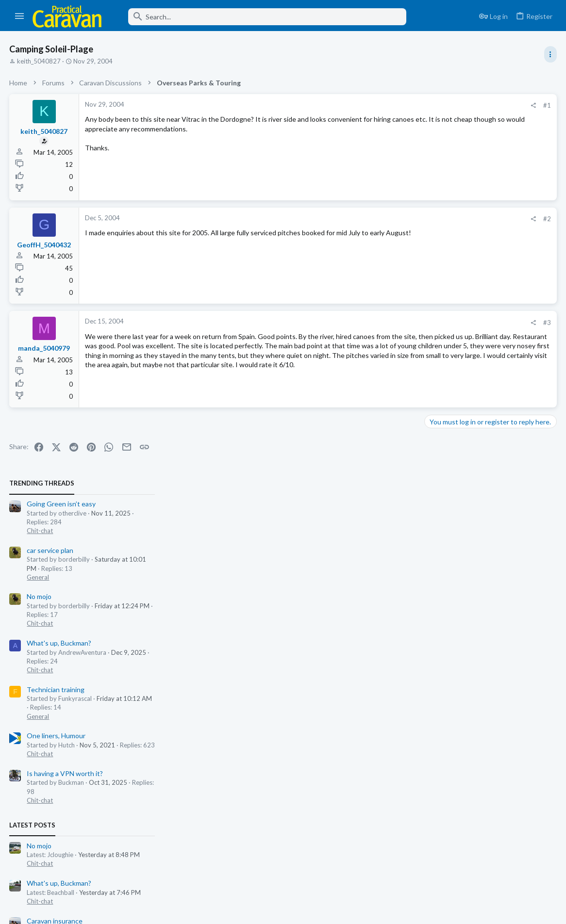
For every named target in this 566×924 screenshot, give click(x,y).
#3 (391, 323)
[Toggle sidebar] (550, 54)
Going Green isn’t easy (463, 120)
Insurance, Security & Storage (469, 554)
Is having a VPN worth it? (466, 389)
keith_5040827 (39, 61)
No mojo (441, 212)
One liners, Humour (458, 351)
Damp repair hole (454, 696)
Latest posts (434, 440)
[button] (20, 16)
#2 (391, 219)
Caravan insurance (456, 536)
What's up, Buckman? (460, 259)
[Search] (261, 17)
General (439, 193)
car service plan (451, 166)
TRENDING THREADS (443, 99)
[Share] (377, 105)
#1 (391, 105)
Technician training (457, 305)
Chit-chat (441, 146)
